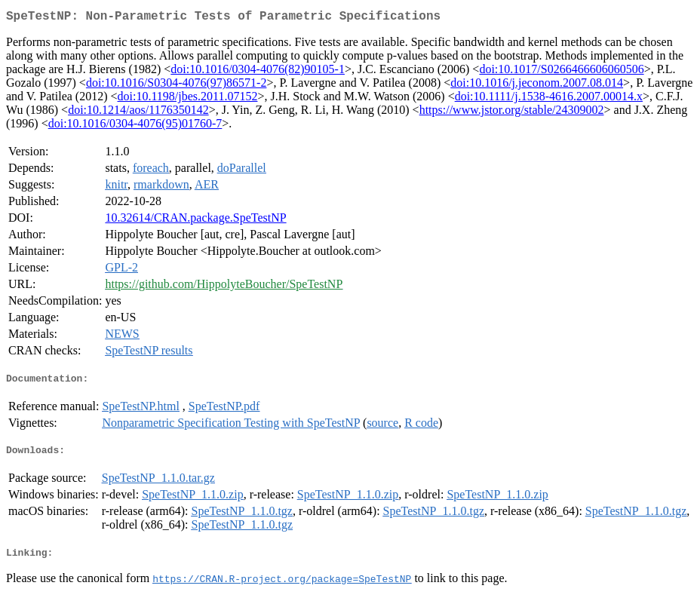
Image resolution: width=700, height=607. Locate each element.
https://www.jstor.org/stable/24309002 (512, 113)
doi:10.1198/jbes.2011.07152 (188, 99)
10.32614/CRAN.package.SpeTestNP (195, 221)
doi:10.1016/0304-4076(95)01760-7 (135, 126)
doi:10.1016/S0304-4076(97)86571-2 (177, 86)
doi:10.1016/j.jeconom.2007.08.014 (537, 86)
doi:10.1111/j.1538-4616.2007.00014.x (549, 99)
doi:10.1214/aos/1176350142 (138, 113)
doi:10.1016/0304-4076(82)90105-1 (258, 72)
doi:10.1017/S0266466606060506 (561, 72)
